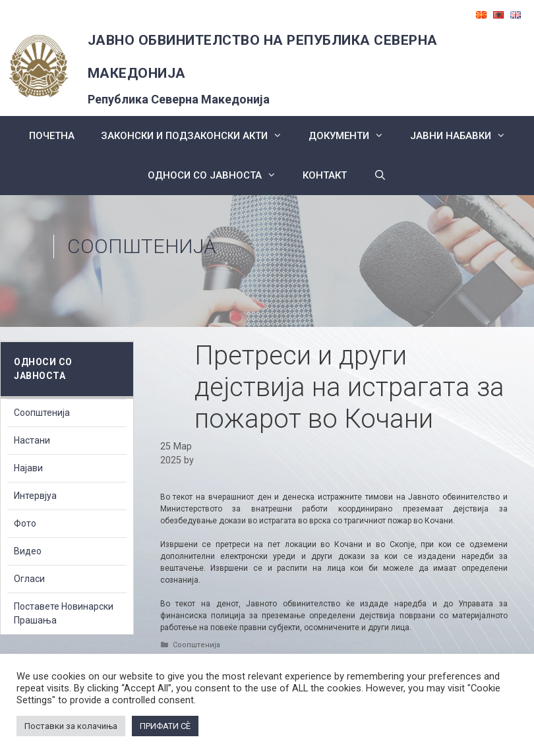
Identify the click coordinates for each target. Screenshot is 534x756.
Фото (25, 523)
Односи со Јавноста (219, 175)
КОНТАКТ (325, 175)
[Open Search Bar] (379, 175)
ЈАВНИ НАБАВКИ (464, 136)
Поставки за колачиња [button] (71, 726)
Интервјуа (35, 496)
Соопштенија (142, 246)
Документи (353, 136)
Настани (32, 440)
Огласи (29, 579)
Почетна (52, 136)
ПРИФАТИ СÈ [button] (165, 726)
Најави (28, 468)
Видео (28, 551)
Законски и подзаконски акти (198, 136)
